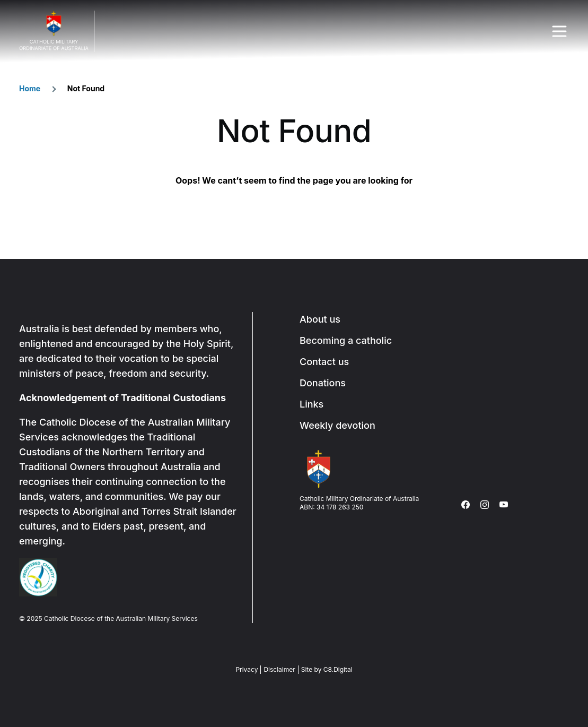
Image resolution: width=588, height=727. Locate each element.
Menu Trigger (559, 31)
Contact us (324, 362)
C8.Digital (338, 669)
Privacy (247, 669)
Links (311, 404)
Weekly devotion (337, 425)
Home (30, 88)
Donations (323, 383)
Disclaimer (279, 669)
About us (320, 319)
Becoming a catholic (346, 340)
